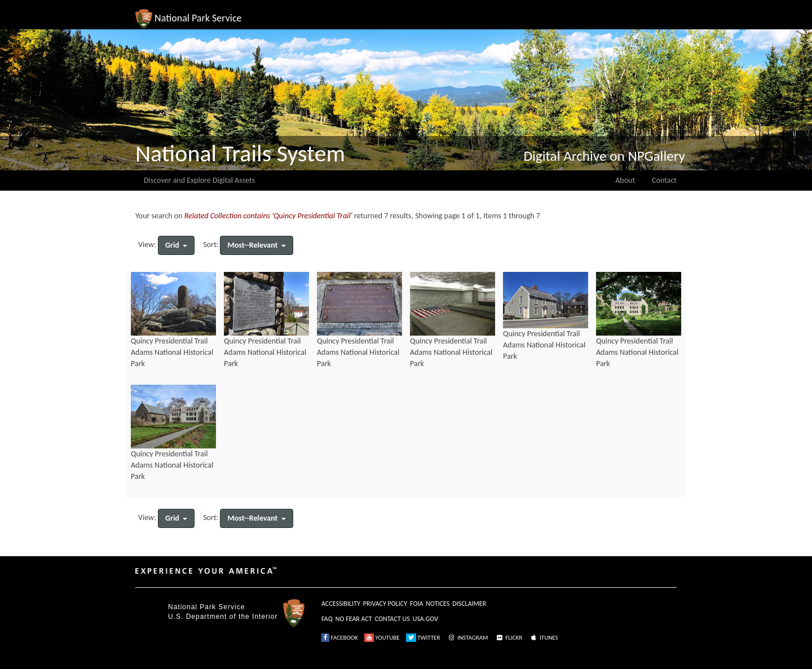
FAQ (327, 619)
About (625, 180)
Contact (664, 180)
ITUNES (544, 638)
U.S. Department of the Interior (223, 617)
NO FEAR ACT (354, 619)
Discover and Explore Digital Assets (199, 180)
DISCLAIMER (469, 604)
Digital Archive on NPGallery (604, 156)
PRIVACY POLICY (385, 604)
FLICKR (509, 638)
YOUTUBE (382, 638)
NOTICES (438, 604)
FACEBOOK (340, 638)
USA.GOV (425, 619)
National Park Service (206, 607)
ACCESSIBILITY (341, 604)
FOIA (416, 604)
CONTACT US (392, 619)
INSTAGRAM (467, 638)
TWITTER (423, 638)
